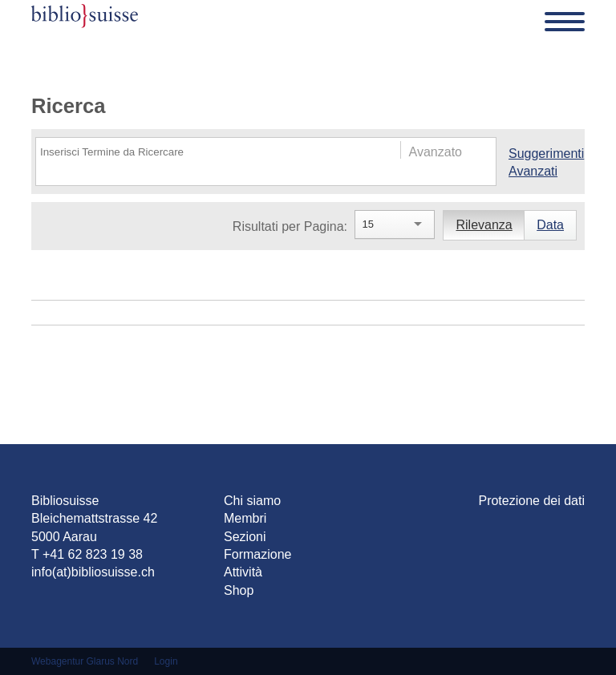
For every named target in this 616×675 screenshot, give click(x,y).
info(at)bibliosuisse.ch (93, 572)
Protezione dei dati (531, 501)
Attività (243, 572)
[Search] (203, 152)
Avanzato (436, 152)
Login (166, 661)
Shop (239, 590)
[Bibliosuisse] (85, 21)
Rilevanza (484, 225)
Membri (245, 518)
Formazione (257, 554)
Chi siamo (252, 501)
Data (550, 225)
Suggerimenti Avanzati (545, 162)
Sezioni (245, 537)
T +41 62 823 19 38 (87, 554)
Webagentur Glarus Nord (85, 661)
